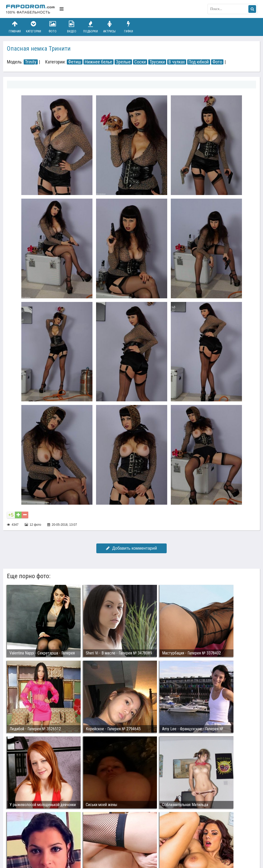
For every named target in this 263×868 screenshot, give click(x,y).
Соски (140, 62)
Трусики (157, 62)
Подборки (91, 27)
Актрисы (109, 27)
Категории (34, 27)
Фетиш (75, 62)
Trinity (31, 62)
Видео (72, 27)
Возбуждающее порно (94, 840)
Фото (53, 27)
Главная (15, 27)
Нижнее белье (98, 62)
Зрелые (123, 62)
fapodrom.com (31, 9)
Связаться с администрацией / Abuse (37, 836)
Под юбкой (199, 62)
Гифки (128, 27)
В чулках (177, 62)
